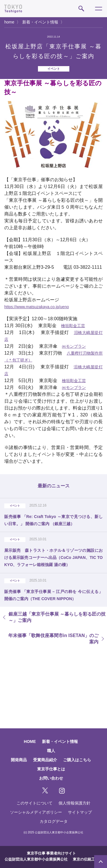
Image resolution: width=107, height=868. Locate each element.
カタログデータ (54, 821)
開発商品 (19, 760)
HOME (30, 742)
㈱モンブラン (74, 346)
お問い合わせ (51, 778)
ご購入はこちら (77, 760)
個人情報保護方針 (74, 803)
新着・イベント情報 (40, 22)
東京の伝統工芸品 (88, 859)
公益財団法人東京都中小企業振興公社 (36, 859)
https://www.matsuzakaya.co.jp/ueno (37, 307)
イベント (54, 69)
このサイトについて (35, 803)
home (9, 22)
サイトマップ (80, 812)
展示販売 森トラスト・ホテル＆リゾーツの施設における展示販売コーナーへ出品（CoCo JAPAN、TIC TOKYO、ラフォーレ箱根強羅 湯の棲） (53, 557)
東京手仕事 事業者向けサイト (52, 853)
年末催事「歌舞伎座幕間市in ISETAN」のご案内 (53, 639)
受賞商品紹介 (45, 760)
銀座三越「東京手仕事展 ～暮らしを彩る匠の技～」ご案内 (57, 617)
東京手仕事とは (51, 769)
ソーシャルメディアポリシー (36, 812)
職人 (51, 751)
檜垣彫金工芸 (73, 326)
